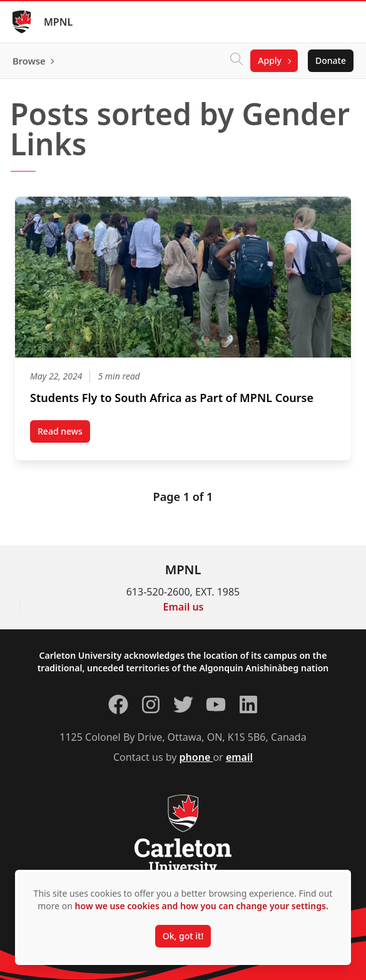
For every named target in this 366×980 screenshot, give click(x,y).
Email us (184, 607)
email (239, 757)
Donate (331, 60)
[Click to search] (236, 61)
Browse (29, 61)
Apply (270, 60)
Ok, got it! (183, 936)
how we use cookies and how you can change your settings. (202, 906)
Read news (64, 434)
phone (196, 757)
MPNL (58, 22)
